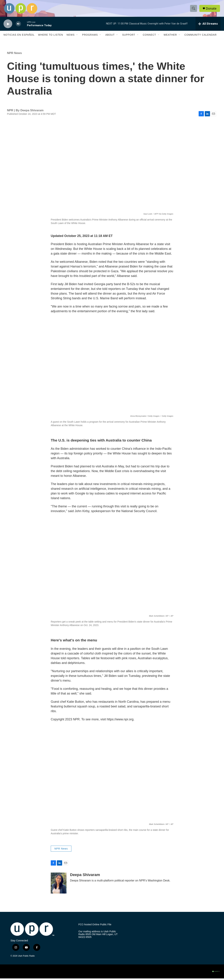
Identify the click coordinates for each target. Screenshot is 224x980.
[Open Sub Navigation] (77, 36)
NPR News (14, 55)
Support (129, 36)
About (110, 36)
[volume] (18, 25)
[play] (8, 25)
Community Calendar (201, 36)
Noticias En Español (19, 36)
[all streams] (208, 25)
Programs (90, 36)
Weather (170, 36)
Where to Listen (50, 36)
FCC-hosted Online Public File (95, 926)
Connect (149, 36)
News (71, 36)
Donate (212, 9)
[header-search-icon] (194, 9)
